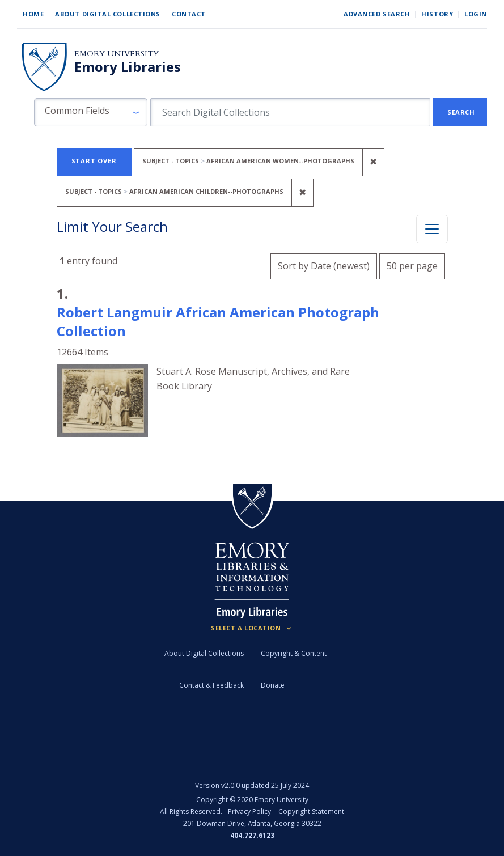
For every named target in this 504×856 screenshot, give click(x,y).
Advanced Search (377, 14)
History (437, 14)
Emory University (117, 54)
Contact (189, 14)
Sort (324, 266)
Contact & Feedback (211, 685)
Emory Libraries (128, 67)
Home (33, 14)
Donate (273, 685)
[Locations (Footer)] (252, 628)
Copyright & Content (294, 653)
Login (476, 14)
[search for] (290, 112)
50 (412, 264)
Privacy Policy (249, 811)
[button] (91, 112)
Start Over (94, 161)
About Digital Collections (108, 14)
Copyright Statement (311, 811)
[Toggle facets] (432, 229)
